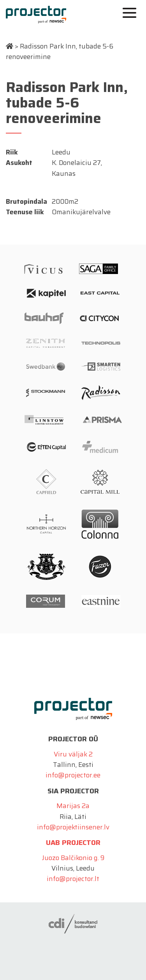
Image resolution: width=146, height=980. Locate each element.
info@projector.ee (73, 775)
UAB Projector (73, 843)
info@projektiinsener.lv (73, 827)
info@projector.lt (73, 879)
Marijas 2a (73, 806)
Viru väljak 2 (73, 754)
